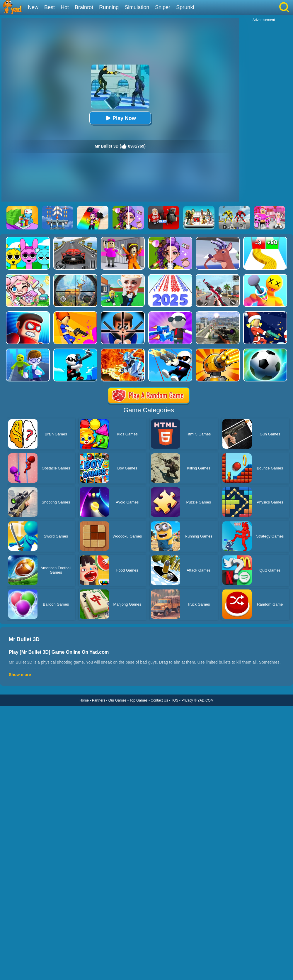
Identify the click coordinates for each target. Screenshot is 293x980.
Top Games (138, 700)
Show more (20, 675)
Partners (99, 700)
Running (109, 7)
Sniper (163, 7)
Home (84, 700)
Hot (65, 7)
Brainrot (84, 7)
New (33, 7)
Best (50, 7)
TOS (175, 700)
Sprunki (185, 7)
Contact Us (159, 700)
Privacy (187, 700)
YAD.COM (206, 700)
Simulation (137, 7)
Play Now (120, 118)
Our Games (117, 700)
